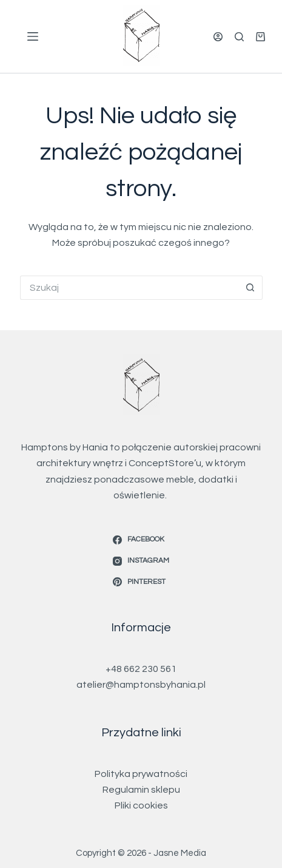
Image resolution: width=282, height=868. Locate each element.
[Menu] (33, 36)
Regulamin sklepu (141, 790)
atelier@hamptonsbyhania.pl (141, 685)
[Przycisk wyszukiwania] (250, 288)
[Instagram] (141, 561)
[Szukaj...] (129, 288)
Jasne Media (180, 853)
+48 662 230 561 (141, 669)
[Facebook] (141, 540)
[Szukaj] (239, 37)
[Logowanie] (218, 37)
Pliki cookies (141, 805)
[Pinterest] (141, 582)
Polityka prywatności (141, 774)
